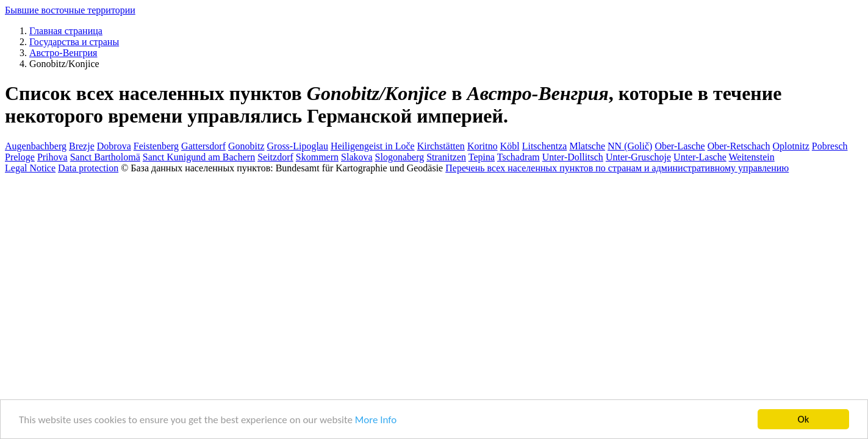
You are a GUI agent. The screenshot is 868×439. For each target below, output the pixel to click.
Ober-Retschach (739, 146)
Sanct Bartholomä (105, 157)
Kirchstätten (441, 146)
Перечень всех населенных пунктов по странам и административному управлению (617, 168)
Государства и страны (74, 42)
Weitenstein (752, 157)
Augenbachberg (36, 146)
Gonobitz (246, 146)
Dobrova (114, 146)
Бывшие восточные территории (70, 10)
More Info (376, 421)
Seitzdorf (275, 157)
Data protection (88, 168)
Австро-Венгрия (63, 53)
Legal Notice (30, 168)
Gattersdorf (203, 146)
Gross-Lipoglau (298, 146)
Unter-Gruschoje (638, 157)
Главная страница (66, 31)
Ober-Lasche (680, 146)
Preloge (20, 157)
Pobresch (830, 146)
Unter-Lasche (700, 157)
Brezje (82, 146)
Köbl (510, 146)
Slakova (357, 157)
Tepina (482, 157)
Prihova (52, 157)
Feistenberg (156, 146)
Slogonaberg (400, 157)
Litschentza (545, 146)
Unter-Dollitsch (573, 157)
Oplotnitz (791, 146)
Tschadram (518, 157)
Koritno (482, 146)
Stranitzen (446, 157)
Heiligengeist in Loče (373, 146)
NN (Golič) (630, 146)
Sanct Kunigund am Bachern (199, 157)
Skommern (317, 157)
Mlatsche (587, 146)
